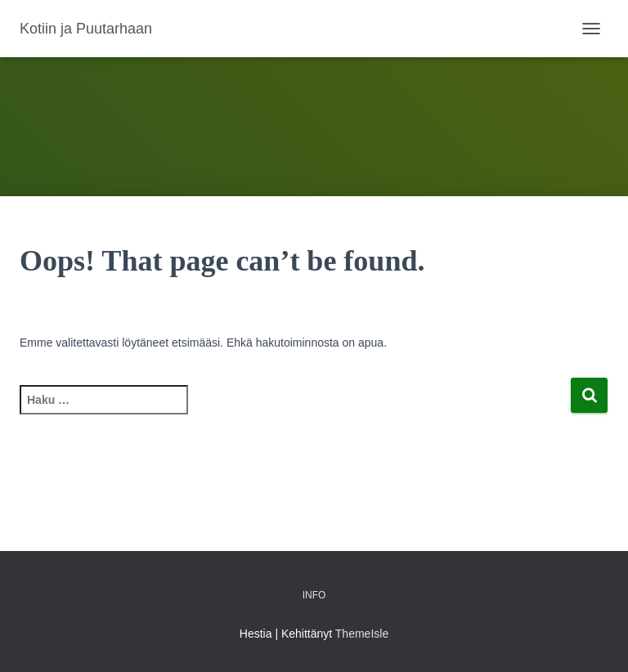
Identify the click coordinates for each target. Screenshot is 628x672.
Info (314, 595)
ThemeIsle (362, 634)
